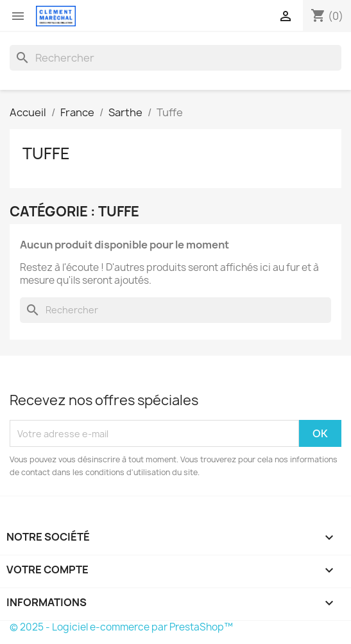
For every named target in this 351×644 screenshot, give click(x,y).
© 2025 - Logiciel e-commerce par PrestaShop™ (121, 627)
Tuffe (46, 153)
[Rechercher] (175, 58)
